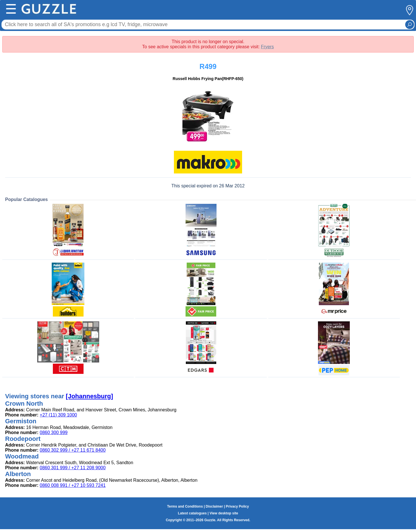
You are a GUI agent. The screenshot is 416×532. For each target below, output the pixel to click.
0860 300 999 (54, 432)
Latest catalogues (192, 513)
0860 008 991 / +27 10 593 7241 (73, 485)
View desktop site (224, 513)
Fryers (267, 47)
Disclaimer (214, 506)
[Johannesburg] (90, 396)
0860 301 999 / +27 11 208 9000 (73, 468)
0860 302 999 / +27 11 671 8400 (73, 450)
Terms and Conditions (185, 506)
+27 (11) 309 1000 (58, 415)
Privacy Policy (237, 506)
